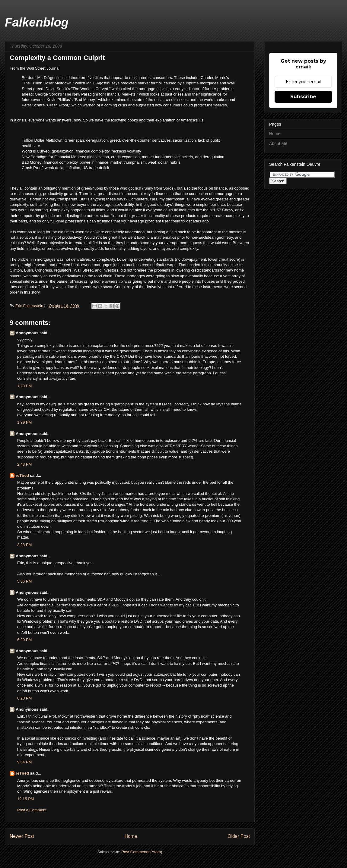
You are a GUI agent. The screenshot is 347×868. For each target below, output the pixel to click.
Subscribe (303, 97)
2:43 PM (24, 464)
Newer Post (22, 836)
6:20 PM (24, 640)
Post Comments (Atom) (142, 852)
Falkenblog (37, 22)
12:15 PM (26, 799)
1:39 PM (24, 422)
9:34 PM (24, 762)
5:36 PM (24, 581)
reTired (22, 475)
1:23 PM (24, 386)
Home (131, 836)
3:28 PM (24, 545)
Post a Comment (32, 810)
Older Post (239, 836)
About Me (278, 143)
